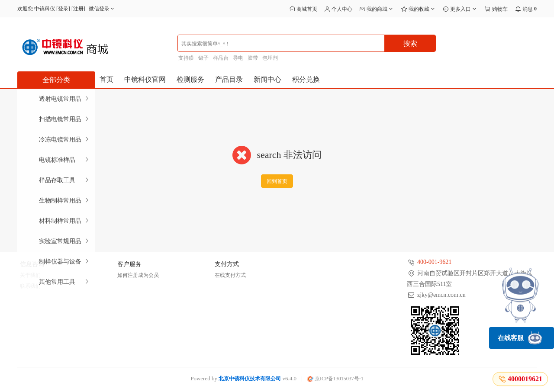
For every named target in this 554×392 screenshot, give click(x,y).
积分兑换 (306, 79)
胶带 (253, 58)
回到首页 (277, 181)
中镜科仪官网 (145, 79)
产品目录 (229, 79)
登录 (63, 9)
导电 (238, 58)
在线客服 (520, 338)
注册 (78, 9)
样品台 (221, 58)
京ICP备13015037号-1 (335, 379)
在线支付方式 (230, 275)
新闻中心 (267, 79)
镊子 (203, 58)
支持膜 (186, 58)
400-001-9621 (434, 262)
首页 (106, 79)
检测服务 (190, 79)
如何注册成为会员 (138, 275)
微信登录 (102, 9)
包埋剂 (270, 58)
